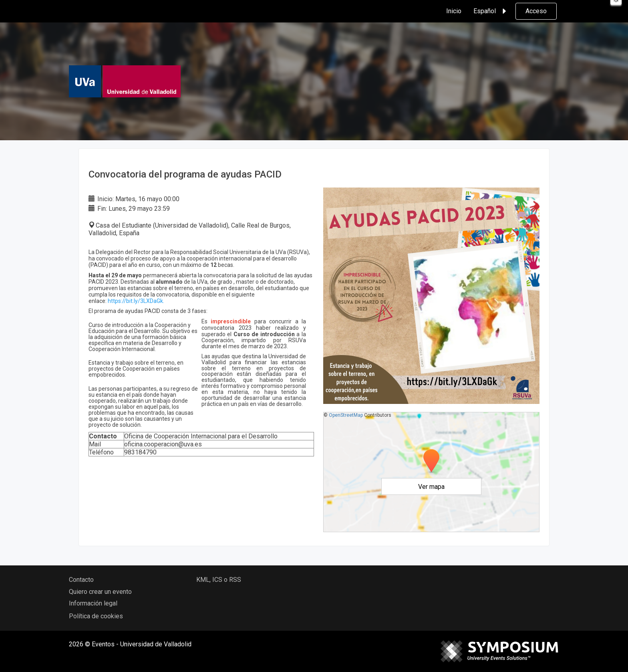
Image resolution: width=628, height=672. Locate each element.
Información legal (93, 603)
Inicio (454, 11)
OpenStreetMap (346, 415)
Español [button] (491, 11)
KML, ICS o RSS (219, 580)
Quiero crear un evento (100, 592)
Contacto (81, 580)
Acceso (536, 11)
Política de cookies (96, 616)
